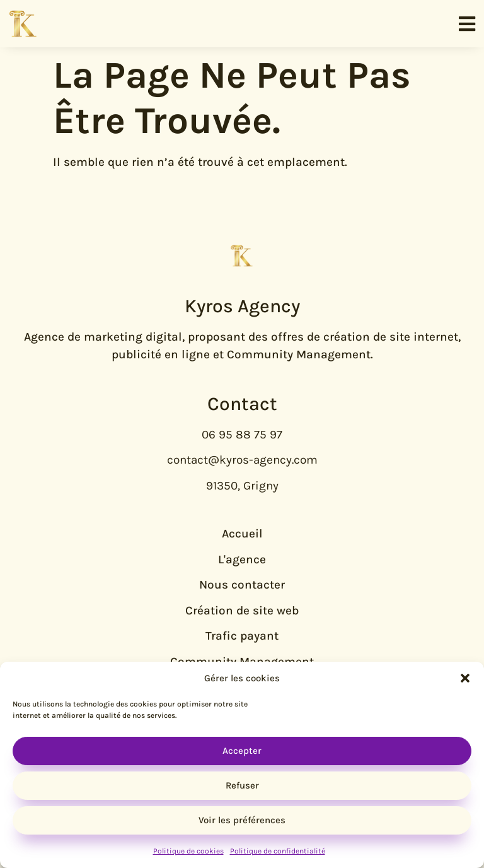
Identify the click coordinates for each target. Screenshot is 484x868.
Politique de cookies (188, 851)
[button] (465, 678)
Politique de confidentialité (278, 851)
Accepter (242, 751)
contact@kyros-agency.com (242, 460)
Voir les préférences (242, 820)
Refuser (242, 785)
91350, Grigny (242, 486)
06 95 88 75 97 (242, 435)
